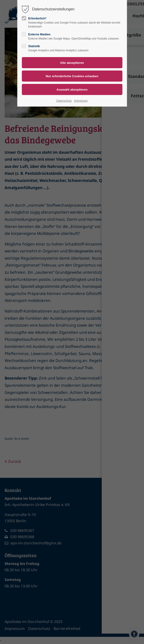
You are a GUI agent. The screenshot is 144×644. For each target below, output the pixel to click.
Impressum (81, 101)
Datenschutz (64, 101)
